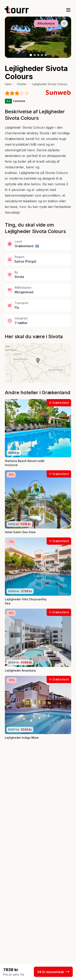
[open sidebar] (68, 10)
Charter (22, 84)
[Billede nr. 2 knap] (35, 55)
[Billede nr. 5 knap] (46, 55)
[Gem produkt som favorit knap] (64, 23)
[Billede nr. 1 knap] (31, 55)
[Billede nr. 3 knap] (38, 55)
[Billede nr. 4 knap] (42, 55)
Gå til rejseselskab (53, 972)
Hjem (8, 84)
